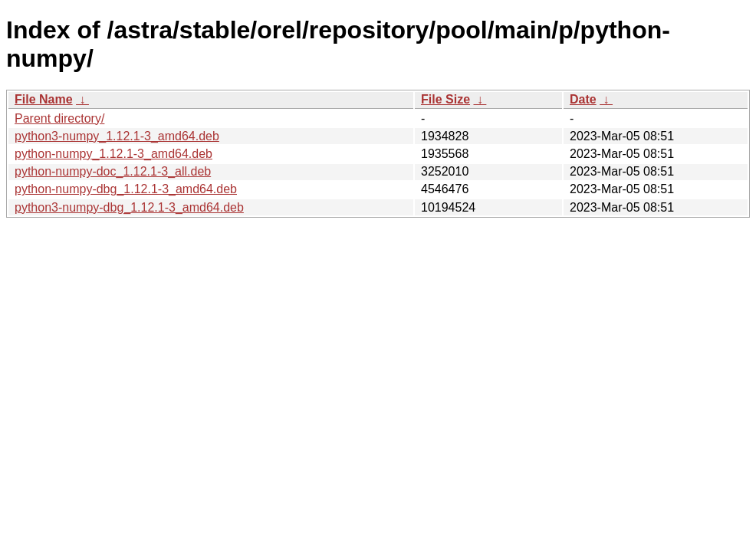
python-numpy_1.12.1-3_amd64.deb (113, 154)
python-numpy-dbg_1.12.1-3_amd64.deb (126, 189)
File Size (445, 99)
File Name (44, 99)
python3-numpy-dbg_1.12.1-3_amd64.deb (129, 207)
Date (583, 99)
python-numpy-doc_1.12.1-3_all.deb (113, 171)
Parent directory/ (59, 118)
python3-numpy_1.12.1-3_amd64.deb (117, 136)
